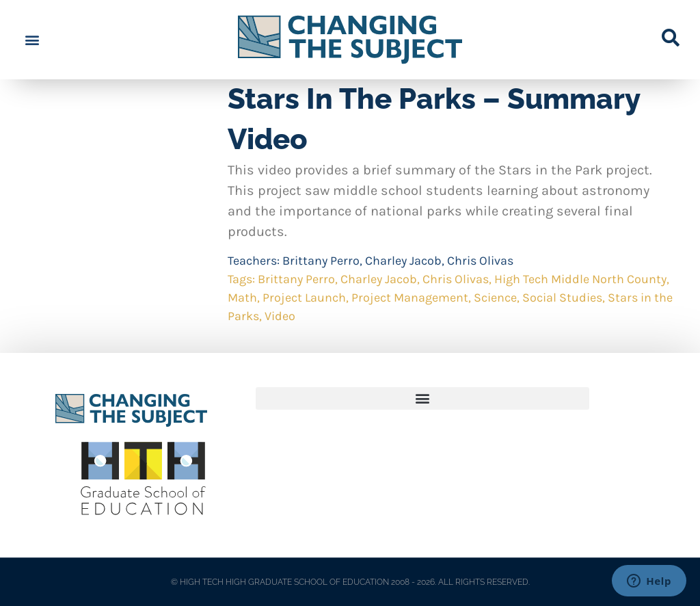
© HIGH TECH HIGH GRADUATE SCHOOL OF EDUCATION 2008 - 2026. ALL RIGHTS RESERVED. (350, 582)
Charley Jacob (403, 261)
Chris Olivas (480, 261)
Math (242, 298)
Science (495, 298)
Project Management (410, 298)
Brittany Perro (321, 261)
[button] (32, 40)
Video (280, 316)
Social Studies (562, 298)
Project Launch (304, 298)
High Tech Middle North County (580, 279)
